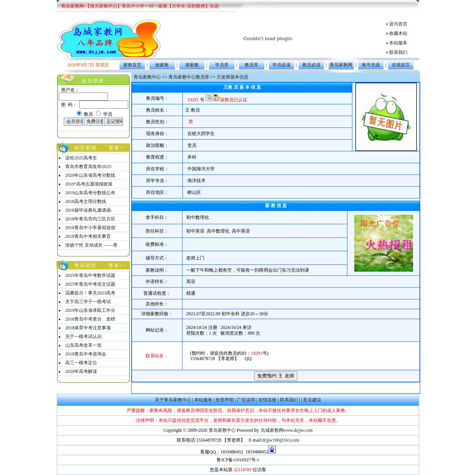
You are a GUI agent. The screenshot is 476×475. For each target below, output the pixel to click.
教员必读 (311, 65)
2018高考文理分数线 (86, 201)
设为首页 (398, 24)
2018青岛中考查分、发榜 (90, 319)
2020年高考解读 (81, 371)
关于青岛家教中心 (173, 400)
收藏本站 (398, 33)
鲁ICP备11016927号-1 (238, 460)
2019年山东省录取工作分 (90, 310)
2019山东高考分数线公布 (90, 193)
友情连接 (267, 400)
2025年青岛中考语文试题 (90, 284)
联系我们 (398, 52)
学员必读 (281, 65)
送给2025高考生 (81, 158)
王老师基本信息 (233, 77)
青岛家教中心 (147, 77)
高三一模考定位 (81, 363)
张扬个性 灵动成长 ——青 (91, 245)
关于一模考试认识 (83, 337)
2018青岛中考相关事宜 (88, 236)
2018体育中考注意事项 (88, 328)
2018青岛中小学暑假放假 (90, 228)
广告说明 (246, 400)
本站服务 (398, 43)
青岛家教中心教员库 (189, 77)
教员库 (251, 65)
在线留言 (401, 65)
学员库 (222, 65)
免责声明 (225, 400)
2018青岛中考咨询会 (86, 354)
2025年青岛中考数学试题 (90, 275)
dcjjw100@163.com (280, 440)
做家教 (162, 65)
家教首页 (132, 65)
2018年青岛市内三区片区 (90, 219)
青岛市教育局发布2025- (89, 167)
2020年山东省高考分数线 (90, 175)
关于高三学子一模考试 (88, 302)
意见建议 (312, 400)
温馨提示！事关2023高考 (90, 293)
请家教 (192, 65)
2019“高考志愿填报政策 (89, 184)
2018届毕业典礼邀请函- (89, 210)
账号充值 (371, 65)
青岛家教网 (341, 65)
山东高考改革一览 (83, 345)
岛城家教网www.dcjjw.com (287, 430)
